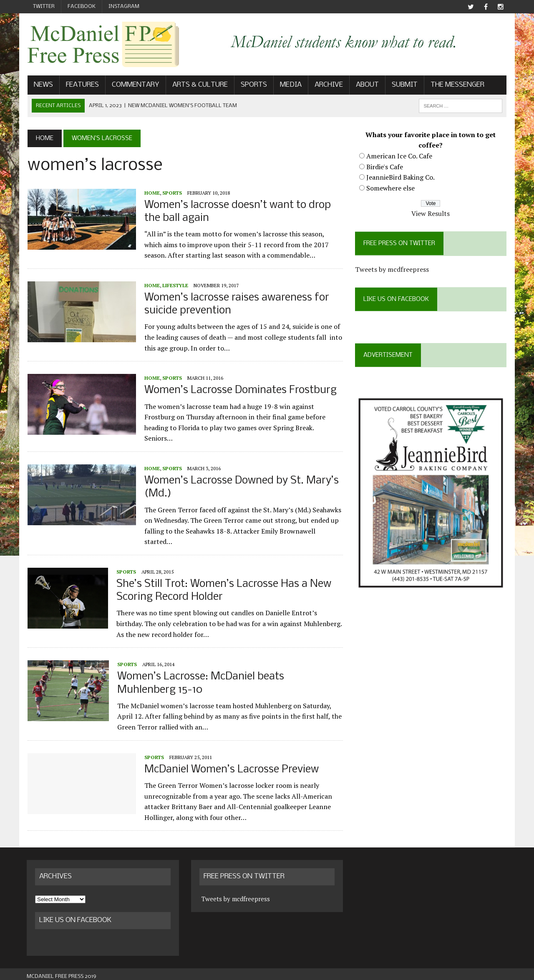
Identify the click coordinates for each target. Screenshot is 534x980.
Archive (328, 85)
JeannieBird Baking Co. (400, 177)
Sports (253, 85)
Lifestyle (174, 285)
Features (82, 85)
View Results (431, 213)
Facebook (82, 6)
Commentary (135, 85)
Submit (404, 85)
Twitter (44, 6)
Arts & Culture (199, 85)
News (43, 85)
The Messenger (457, 85)
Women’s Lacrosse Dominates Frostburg (240, 391)
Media (290, 85)
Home (151, 193)
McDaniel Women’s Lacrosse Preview (231, 765)
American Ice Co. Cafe (399, 156)
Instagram (124, 6)
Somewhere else (390, 188)
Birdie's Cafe (385, 167)
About (366, 85)
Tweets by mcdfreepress (392, 269)
